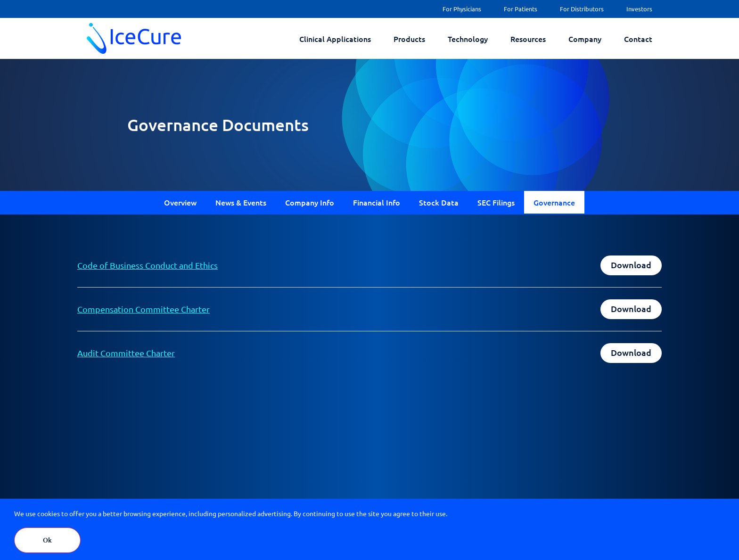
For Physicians (462, 9)
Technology (468, 39)
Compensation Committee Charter (144, 309)
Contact (638, 39)
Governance (554, 202)
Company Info (310, 202)
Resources (528, 39)
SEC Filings (496, 202)
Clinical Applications (335, 39)
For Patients (521, 9)
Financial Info (377, 202)
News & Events (241, 202)
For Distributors (582, 9)
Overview (180, 202)
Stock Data (439, 202)
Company (585, 39)
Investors (639, 9)
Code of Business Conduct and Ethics (148, 265)
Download (631, 265)
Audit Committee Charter (126, 353)
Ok (47, 540)
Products (409, 39)
